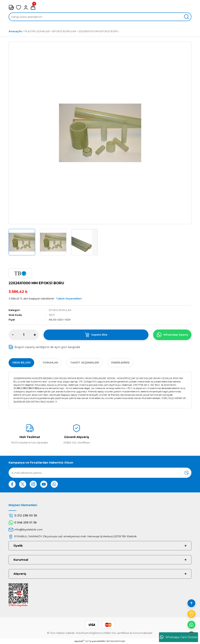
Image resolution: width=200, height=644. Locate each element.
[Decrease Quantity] (13, 335)
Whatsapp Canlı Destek (179, 637)
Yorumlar (50, 362)
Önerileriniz (120, 362)
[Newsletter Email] (100, 473)
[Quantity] (24, 335)
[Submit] (187, 473)
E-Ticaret (91, 641)
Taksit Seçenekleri (69, 298)
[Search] (100, 17)
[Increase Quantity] (35, 335)
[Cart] (33, 7)
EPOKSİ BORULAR (60, 310)
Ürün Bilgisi (21, 362)
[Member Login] (26, 7)
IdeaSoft (79, 641)
